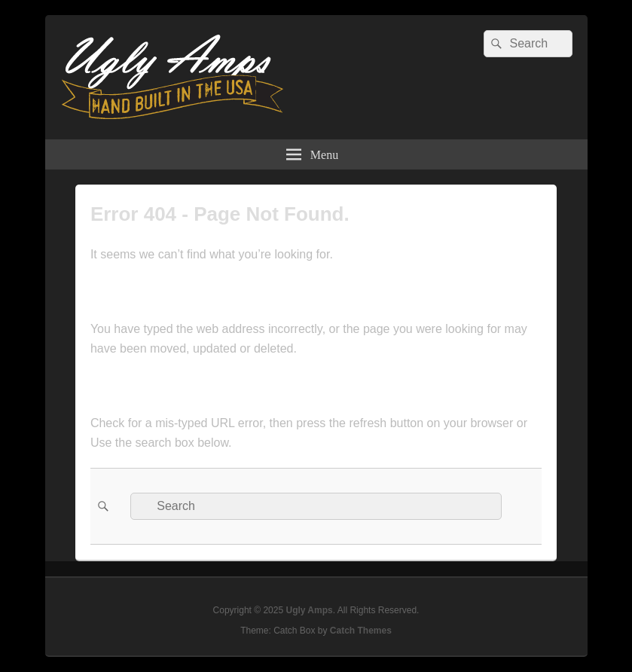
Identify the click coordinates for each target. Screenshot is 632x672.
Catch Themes (361, 631)
